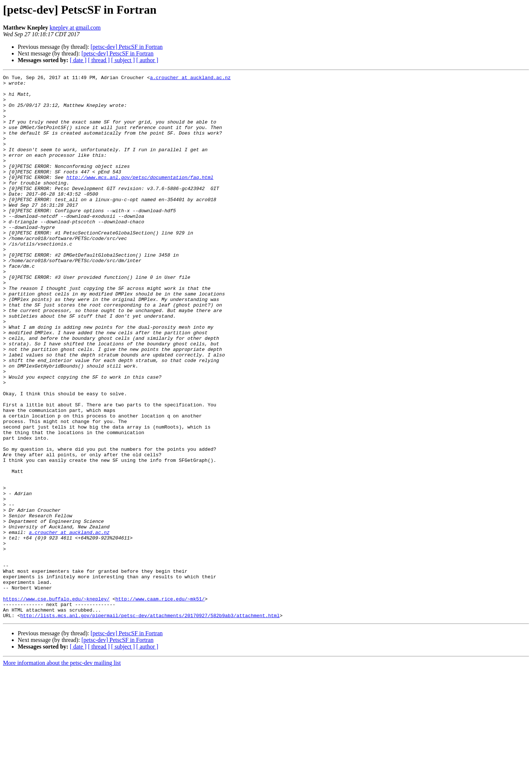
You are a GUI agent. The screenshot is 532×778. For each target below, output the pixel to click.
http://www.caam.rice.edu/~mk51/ (160, 704)
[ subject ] (123, 60)
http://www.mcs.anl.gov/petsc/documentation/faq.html (140, 198)
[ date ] (78, 60)
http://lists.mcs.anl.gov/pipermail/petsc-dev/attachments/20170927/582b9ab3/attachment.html (150, 724)
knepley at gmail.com (75, 28)
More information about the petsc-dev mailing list (62, 772)
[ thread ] (99, 60)
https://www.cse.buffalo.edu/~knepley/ (56, 704)
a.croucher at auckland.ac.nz (190, 78)
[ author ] (147, 60)
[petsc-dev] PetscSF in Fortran (127, 47)
